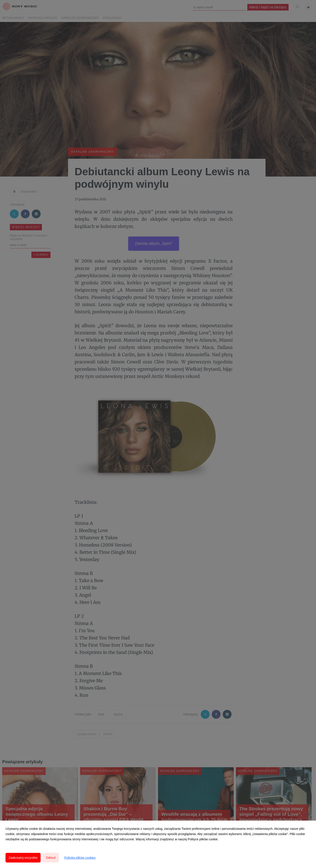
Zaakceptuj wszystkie (23, 858)
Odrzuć (51, 858)
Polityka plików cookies (80, 858)
